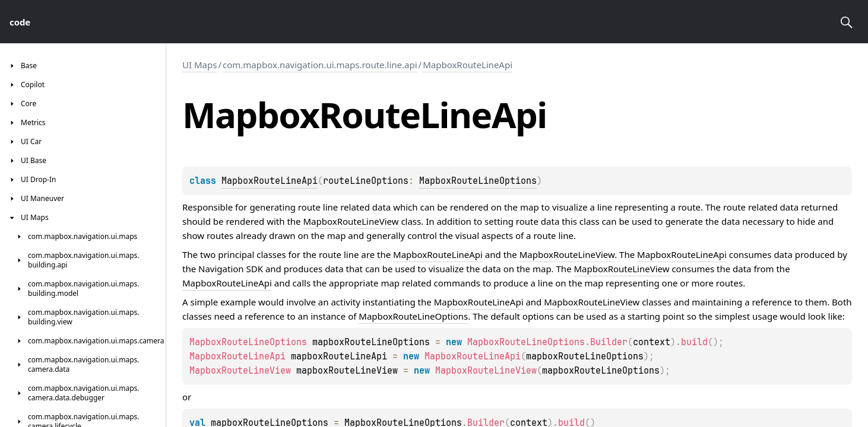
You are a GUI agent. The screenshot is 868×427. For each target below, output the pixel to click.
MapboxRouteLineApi (468, 65)
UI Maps (199, 65)
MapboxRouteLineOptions (478, 181)
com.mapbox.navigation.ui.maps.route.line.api (320, 65)
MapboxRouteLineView (351, 221)
